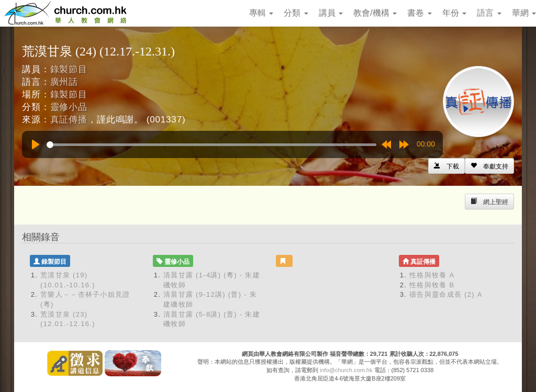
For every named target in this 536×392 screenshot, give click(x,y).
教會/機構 (375, 13)
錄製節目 (69, 69)
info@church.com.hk (346, 370)
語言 (489, 13)
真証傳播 (69, 120)
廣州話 (64, 82)
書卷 (419, 13)
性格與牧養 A (432, 275)
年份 (454, 13)
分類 (296, 13)
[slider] (211, 145)
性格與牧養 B (432, 285)
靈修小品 (69, 107)
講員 (331, 13)
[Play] (36, 144)
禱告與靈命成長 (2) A (446, 294)
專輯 (261, 13)
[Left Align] (489, 166)
